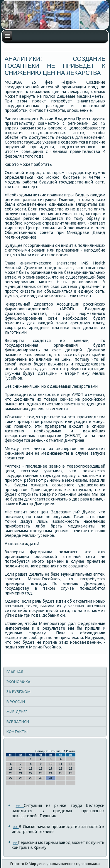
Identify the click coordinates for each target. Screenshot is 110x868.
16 (41, 769)
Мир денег (17, 712)
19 (71, 769)
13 (11, 769)
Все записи (18, 722)
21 (21, 773)
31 (51, 778)
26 (71, 773)
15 (31, 769)
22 (31, 773)
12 (71, 764)
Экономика (18, 682)
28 (21, 778)
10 (51, 764)
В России (16, 702)
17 (51, 769)
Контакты (17, 732)
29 (31, 778)
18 (61, 769)
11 (61, 764)
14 (21, 769)
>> (20, 805)
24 (51, 773)
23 (41, 773)
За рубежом (18, 692)
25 (61, 773)
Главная (15, 672)
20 (11, 773)
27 (11, 778)
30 (41, 778)
